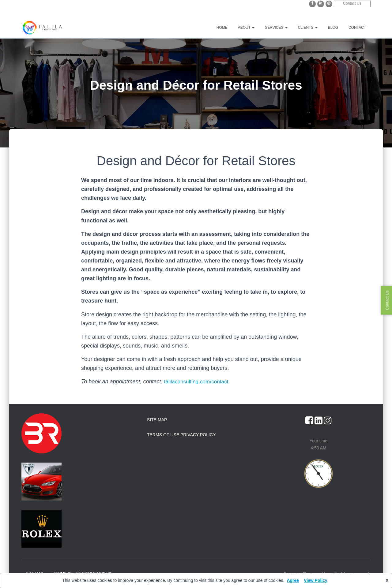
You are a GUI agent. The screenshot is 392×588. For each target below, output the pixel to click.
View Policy (316, 580)
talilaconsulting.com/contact (198, 381)
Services (276, 28)
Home (222, 28)
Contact (357, 28)
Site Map (157, 420)
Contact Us (352, 3)
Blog (333, 28)
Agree (293, 580)
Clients (308, 28)
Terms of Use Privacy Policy (181, 435)
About (246, 28)
